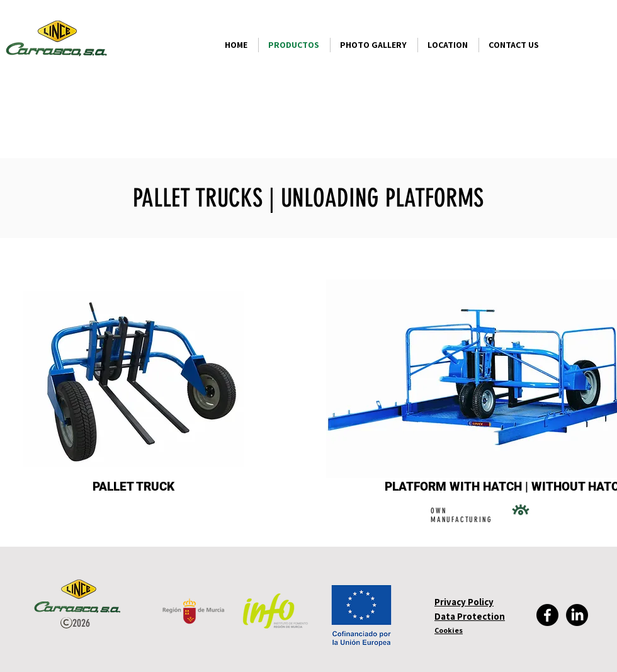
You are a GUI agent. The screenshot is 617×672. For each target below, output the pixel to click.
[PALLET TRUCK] (133, 487)
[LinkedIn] (577, 615)
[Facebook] (547, 615)
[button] (480, 487)
